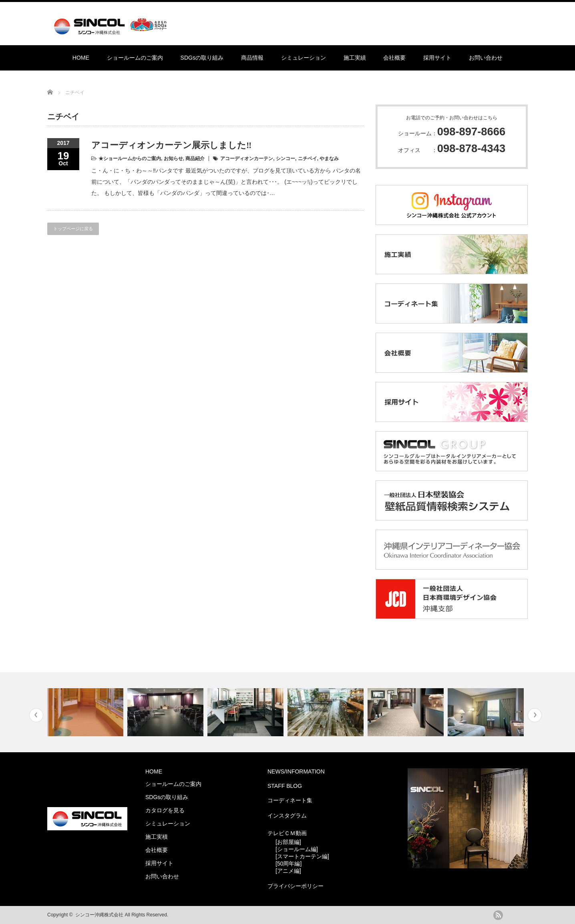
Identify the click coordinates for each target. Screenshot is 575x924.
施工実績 (355, 58)
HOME (81, 58)
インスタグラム (287, 816)
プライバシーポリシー (296, 886)
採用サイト (437, 58)
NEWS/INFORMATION (296, 771)
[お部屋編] (288, 842)
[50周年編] (289, 864)
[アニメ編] (288, 871)
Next (535, 715)
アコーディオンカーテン (247, 159)
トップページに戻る (73, 229)
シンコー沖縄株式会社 (99, 915)
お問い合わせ (486, 58)
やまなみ (329, 159)
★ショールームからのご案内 (130, 159)
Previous (36, 715)
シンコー (285, 159)
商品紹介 (195, 159)
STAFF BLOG (285, 786)
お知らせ (173, 159)
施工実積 (157, 837)
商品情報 (252, 58)
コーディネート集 (290, 800)
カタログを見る (165, 810)
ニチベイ (308, 159)
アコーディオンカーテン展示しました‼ (171, 145)
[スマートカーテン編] (302, 856)
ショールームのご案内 (135, 58)
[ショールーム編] (297, 849)
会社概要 (394, 58)
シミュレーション (304, 58)
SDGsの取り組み (202, 58)
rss (498, 915)
